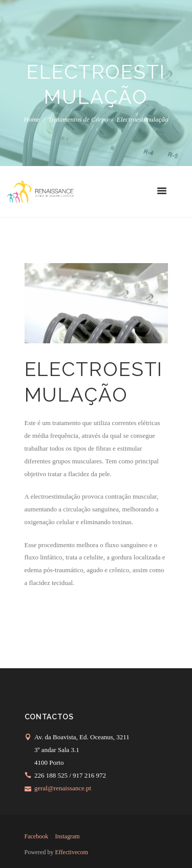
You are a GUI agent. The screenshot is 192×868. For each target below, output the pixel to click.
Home (32, 120)
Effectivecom (72, 852)
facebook (37, 836)
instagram (68, 836)
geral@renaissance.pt (63, 788)
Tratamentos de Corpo (78, 120)
